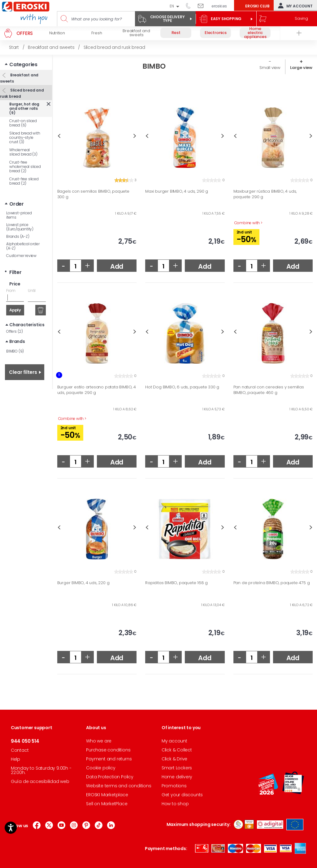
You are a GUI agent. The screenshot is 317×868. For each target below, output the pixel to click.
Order (17, 204)
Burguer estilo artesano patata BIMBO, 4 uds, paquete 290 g (97, 390)
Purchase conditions (108, 750)
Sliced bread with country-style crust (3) (25, 137)
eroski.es (219, 6)
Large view (301, 68)
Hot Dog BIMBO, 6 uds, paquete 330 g (182, 387)
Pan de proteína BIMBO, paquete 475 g (272, 583)
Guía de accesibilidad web (40, 781)
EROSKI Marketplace (107, 795)
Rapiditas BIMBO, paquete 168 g (176, 583)
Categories (23, 64)
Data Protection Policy (110, 777)
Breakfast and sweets (19, 78)
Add (117, 266)
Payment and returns (109, 759)
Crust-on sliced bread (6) (23, 123)
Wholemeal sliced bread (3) (23, 152)
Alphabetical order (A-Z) (23, 246)
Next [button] (135, 136)
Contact (20, 750)
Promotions (174, 786)
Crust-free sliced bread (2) (24, 181)
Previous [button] (59, 136)
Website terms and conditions (119, 786)
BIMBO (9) (15, 351)
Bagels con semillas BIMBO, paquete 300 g (93, 194)
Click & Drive (174, 759)
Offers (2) (15, 331)
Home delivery (177, 777)
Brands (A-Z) (18, 236)
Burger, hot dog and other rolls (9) (24, 108)
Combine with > (248, 223)
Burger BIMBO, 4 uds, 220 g (83, 583)
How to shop (175, 804)
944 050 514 (190, 6)
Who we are (99, 741)
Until (32, 291)
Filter (15, 272)
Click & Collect (177, 750)
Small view (270, 68)
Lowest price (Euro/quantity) (20, 227)
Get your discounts (182, 795)
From (11, 291)
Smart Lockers (177, 768)
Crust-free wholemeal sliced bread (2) (25, 167)
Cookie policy (101, 768)
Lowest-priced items (19, 215)
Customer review (21, 256)
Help (15, 759)
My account (294, 6)
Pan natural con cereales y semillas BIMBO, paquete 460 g (269, 390)
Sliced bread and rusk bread (22, 93)
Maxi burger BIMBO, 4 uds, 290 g (177, 191)
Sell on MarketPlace (107, 804)
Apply (15, 310)
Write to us (203, 6)
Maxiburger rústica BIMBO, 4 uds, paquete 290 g (265, 194)
